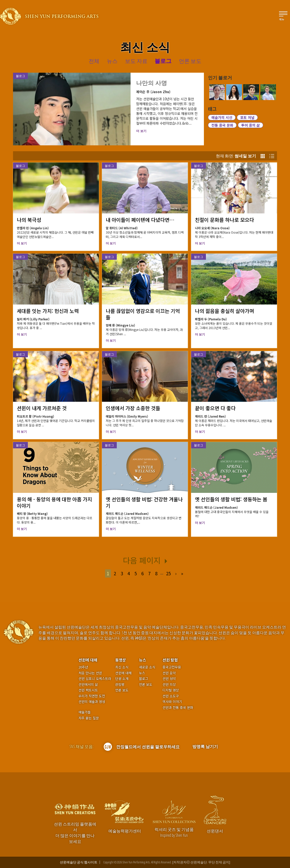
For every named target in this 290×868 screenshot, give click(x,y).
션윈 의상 (169, 685)
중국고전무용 (172, 667)
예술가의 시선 (222, 117)
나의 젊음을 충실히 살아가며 (224, 311)
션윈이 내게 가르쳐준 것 (42, 408)
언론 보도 (122, 690)
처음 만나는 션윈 (90, 673)
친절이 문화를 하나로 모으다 (224, 220)
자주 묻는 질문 (89, 718)
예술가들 (85, 712)
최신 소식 (122, 667)
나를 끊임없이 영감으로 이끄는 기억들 (143, 314)
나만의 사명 (152, 83)
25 (168, 573)
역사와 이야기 (172, 702)
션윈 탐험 (170, 660)
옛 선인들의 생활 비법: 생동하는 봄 (231, 499)
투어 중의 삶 (251, 125)
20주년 (83, 667)
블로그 (20, 166)
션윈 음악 (169, 673)
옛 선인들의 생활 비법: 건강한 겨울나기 (144, 502)
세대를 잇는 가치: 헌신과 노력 (48, 311)
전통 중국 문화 (222, 125)
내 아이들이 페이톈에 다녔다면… (140, 220)
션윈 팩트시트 (88, 690)
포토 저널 (247, 117)
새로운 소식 (147, 667)
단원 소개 (122, 679)
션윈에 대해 (88, 660)
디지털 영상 (171, 690)
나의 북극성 (29, 220)
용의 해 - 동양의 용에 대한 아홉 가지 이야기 (54, 502)
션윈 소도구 (171, 696)
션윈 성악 (169, 679)
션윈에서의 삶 (88, 685)
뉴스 (143, 660)
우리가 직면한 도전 (92, 696)
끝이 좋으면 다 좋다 (215, 408)
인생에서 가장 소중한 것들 (133, 408)
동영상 (121, 660)
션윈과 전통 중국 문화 (178, 708)
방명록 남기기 (205, 746)
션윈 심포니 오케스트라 (95, 679)
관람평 (120, 685)
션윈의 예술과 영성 (92, 702)
